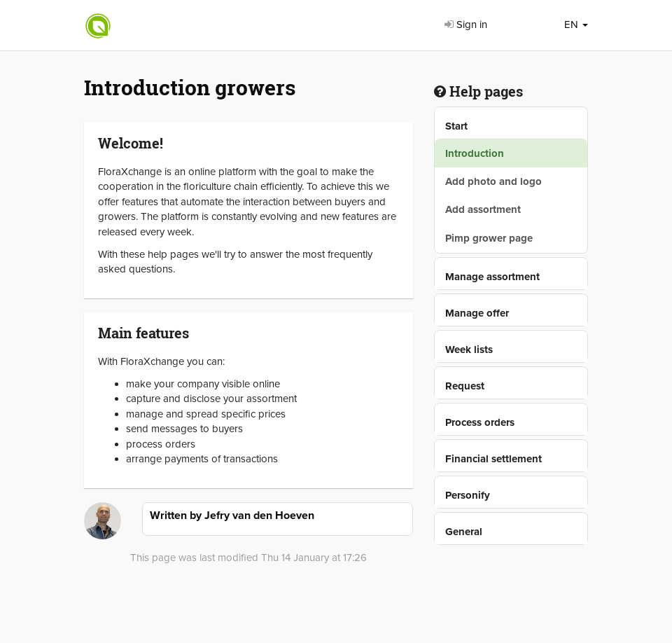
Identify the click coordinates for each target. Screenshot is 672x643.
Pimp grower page (489, 238)
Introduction (475, 153)
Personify (468, 495)
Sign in (466, 25)
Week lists (469, 350)
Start (456, 126)
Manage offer (477, 313)
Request (465, 386)
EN (576, 25)
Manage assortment (492, 277)
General (464, 532)
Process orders (480, 422)
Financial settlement (493, 459)
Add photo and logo (493, 181)
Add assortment (483, 209)
